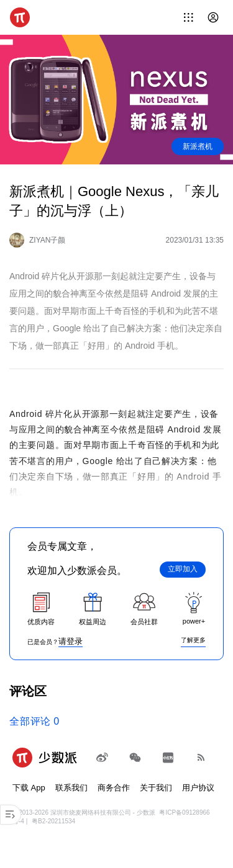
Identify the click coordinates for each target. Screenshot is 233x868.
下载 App (29, 788)
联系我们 (71, 788)
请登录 (71, 641)
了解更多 (193, 640)
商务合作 (114, 788)
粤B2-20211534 (53, 821)
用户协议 (198, 788)
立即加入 (183, 569)
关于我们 (156, 788)
